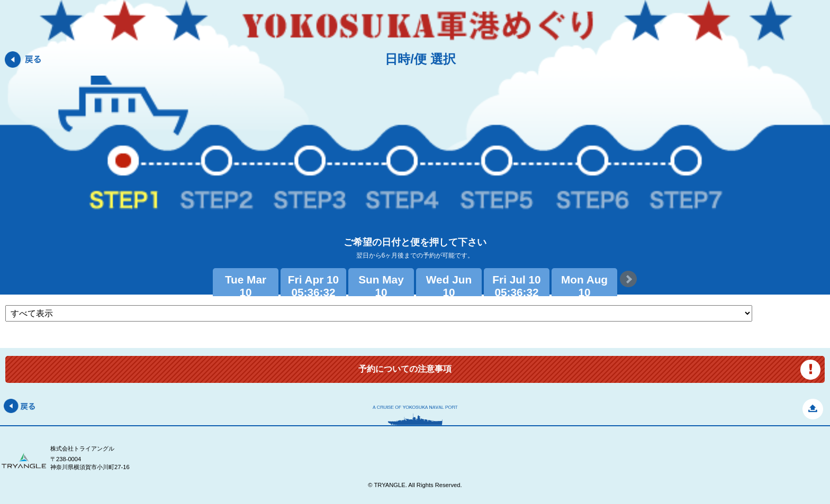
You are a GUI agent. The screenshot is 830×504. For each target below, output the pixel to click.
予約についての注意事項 (405, 369)
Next (628, 279)
